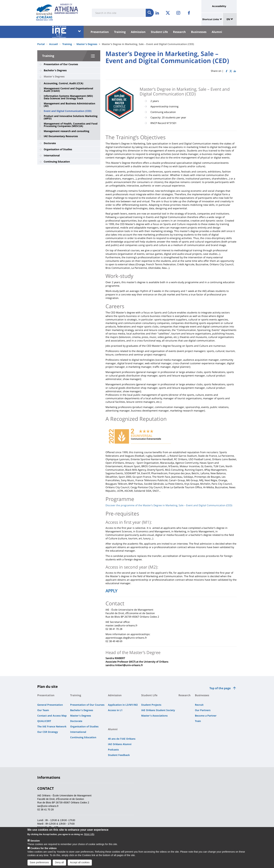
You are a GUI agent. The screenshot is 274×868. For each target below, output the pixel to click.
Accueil (53, 44)
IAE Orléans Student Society (158, 710)
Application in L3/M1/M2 (123, 705)
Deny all (59, 862)
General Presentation (50, 705)
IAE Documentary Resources (61, 136)
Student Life (159, 32)
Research (179, 32)
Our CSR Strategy (48, 732)
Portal (41, 44)
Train (198, 721)
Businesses (199, 32)
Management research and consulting (66, 131)
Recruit (199, 705)
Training (120, 32)
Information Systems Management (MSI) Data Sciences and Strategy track (68, 97)
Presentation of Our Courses (61, 64)
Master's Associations (154, 716)
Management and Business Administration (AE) (69, 105)
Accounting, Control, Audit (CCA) (64, 83)
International (52, 155)
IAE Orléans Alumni (120, 744)
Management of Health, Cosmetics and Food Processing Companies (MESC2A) (71, 125)
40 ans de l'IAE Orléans (122, 739)
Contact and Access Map (52, 716)
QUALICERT (44, 721)
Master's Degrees (87, 44)
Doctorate (50, 143)
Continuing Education (57, 162)
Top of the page (220, 688)
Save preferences (39, 862)
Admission (138, 32)
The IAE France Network (52, 726)
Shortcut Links (211, 19)
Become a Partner (206, 716)
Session (35, 841)
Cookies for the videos (43, 848)
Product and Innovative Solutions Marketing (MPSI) (71, 117)
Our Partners (203, 710)
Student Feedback (119, 755)
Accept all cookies (80, 862)
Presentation (100, 32)
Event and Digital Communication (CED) (68, 111)
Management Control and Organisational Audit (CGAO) (68, 90)
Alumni (217, 32)
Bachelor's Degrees (55, 70)
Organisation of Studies (58, 149)
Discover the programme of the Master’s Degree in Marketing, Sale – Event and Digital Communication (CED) (169, 505)
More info (89, 834)
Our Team (43, 710)
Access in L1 (115, 710)
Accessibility (219, 6)
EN (230, 19)
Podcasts (113, 750)
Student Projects (151, 705)
